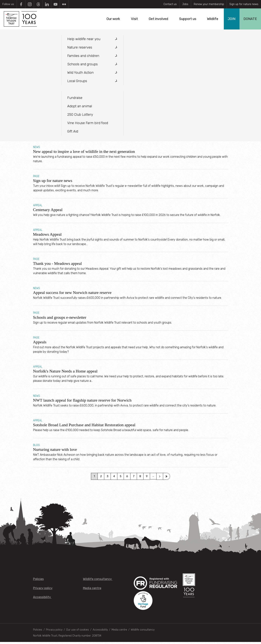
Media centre (92, 590)
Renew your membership (209, 4)
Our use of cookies (78, 632)
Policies (38, 581)
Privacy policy (43, 590)
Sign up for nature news (244, 4)
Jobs (185, 4)
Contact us (170, 4)
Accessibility (42, 599)
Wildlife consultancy (98, 581)
